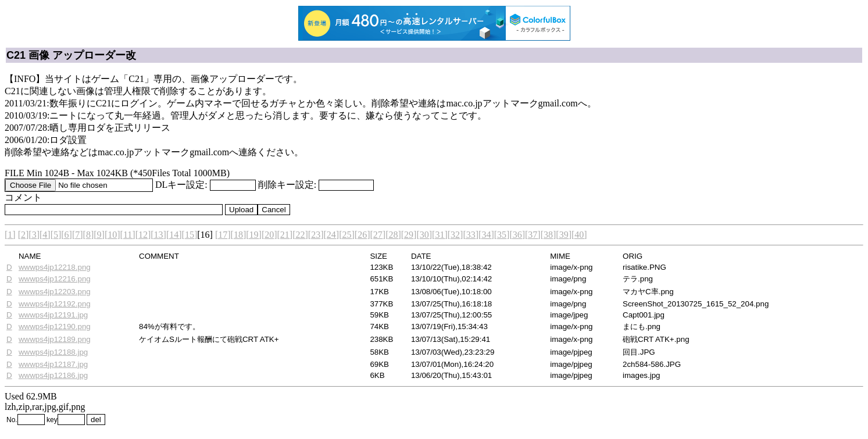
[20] (269, 235)
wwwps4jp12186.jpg (53, 375)
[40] (579, 235)
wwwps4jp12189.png (55, 339)
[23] (316, 235)
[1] (10, 235)
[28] (393, 235)
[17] (223, 235)
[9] (99, 235)
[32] (456, 235)
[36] (517, 235)
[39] (564, 235)
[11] (128, 235)
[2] (24, 235)
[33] (471, 235)
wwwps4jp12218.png (55, 267)
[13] (158, 235)
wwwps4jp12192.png (55, 304)
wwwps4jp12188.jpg (53, 352)
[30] (424, 235)
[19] (254, 235)
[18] (239, 235)
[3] (34, 235)
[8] (89, 235)
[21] (285, 235)
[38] (549, 235)
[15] (190, 235)
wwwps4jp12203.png (55, 292)
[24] (332, 235)
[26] (362, 235)
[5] (56, 235)
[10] (112, 235)
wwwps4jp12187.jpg (53, 364)
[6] (67, 235)
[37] (533, 235)
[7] (78, 235)
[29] (409, 235)
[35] (502, 235)
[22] (300, 235)
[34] (486, 235)
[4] (45, 235)
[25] (347, 235)
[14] (174, 235)
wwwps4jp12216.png (55, 279)
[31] (440, 235)
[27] (378, 235)
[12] (143, 235)
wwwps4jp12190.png (55, 326)
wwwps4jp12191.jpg (53, 315)
